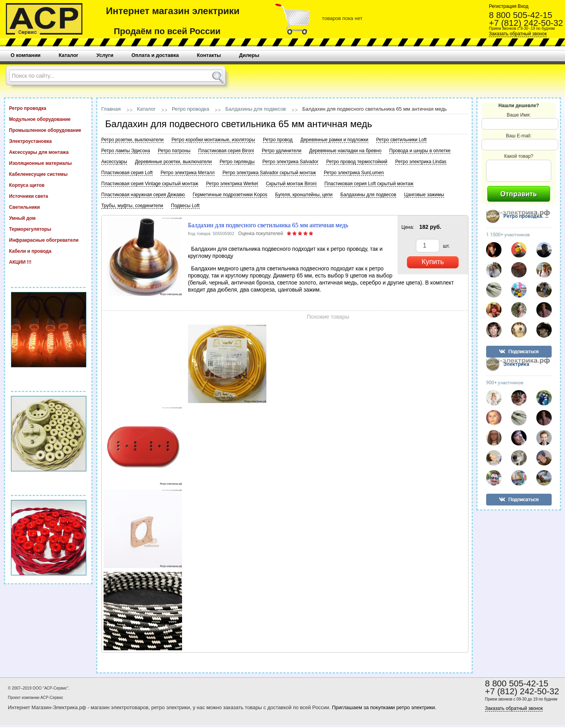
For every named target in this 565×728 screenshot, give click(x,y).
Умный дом (48, 218)
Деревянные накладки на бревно (345, 151)
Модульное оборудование (48, 119)
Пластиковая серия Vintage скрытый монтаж (150, 184)
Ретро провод (278, 140)
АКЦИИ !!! (48, 262)
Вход (522, 6)
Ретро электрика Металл (188, 173)
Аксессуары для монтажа (48, 152)
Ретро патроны (174, 151)
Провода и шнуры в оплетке (420, 151)
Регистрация (503, 6)
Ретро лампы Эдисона (126, 151)
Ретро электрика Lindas (421, 162)
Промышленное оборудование (48, 130)
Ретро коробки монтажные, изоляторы (213, 140)
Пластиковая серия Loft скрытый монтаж (369, 184)
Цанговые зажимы (424, 195)
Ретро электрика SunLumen (354, 173)
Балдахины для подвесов (256, 109)
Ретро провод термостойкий (357, 162)
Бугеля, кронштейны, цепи (304, 195)
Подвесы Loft (185, 206)
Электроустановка (48, 141)
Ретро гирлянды (237, 162)
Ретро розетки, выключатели (132, 140)
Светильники (48, 207)
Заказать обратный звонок (518, 34)
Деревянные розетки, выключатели (173, 162)
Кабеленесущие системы (48, 174)
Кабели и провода (48, 251)
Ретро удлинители (282, 151)
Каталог (146, 109)
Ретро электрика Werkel (232, 184)
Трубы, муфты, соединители (132, 206)
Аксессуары (114, 162)
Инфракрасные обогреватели (48, 240)
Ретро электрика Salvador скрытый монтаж (269, 173)
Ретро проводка (48, 108)
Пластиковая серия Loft (127, 173)
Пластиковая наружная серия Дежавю (143, 195)
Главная (111, 109)
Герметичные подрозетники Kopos (230, 195)
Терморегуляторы (48, 229)
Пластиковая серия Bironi (226, 151)
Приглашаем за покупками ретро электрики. (384, 707)
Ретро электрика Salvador (291, 162)
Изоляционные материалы (48, 163)
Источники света (48, 196)
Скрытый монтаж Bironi (291, 184)
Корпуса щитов (48, 185)
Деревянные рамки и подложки (334, 140)
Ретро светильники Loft (402, 140)
